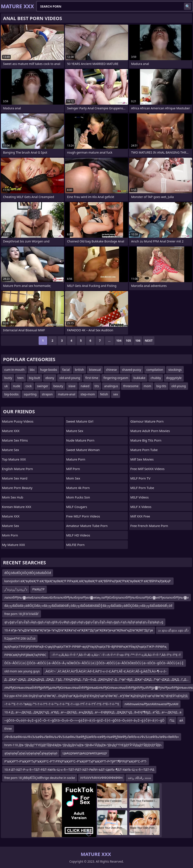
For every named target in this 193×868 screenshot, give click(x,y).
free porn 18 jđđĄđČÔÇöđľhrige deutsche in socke (40, 778)
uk (6, 386)
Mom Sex (73, 478)
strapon (47, 394)
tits (97, 386)
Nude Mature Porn (80, 440)
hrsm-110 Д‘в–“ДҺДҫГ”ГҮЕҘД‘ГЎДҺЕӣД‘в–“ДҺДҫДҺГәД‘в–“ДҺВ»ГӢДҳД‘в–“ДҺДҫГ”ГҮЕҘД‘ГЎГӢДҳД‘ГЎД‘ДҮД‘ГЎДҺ (83, 745)
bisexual (95, 370)
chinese (111, 370)
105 (128, 340)
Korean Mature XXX (17, 507)
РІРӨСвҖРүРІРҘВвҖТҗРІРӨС (25, 655)
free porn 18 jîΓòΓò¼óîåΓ (22, 614)
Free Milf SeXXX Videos (147, 469)
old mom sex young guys (22, 671)
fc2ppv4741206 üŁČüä (20, 638)
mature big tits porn (146, 440)
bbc (32, 370)
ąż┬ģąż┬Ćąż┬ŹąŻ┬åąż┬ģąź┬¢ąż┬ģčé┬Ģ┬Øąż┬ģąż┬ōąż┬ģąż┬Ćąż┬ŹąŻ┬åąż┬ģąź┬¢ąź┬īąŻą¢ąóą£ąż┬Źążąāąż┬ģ (84, 622)
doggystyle (174, 378)
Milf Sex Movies (142, 459)
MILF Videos (139, 497)
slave (72, 386)
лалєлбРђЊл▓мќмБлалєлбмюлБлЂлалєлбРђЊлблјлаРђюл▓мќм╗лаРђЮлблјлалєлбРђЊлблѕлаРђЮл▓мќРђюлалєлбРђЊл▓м (96, 597)
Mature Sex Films (15, 440)
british (79, 370)
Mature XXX (11, 431)
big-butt (35, 378)
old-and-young (70, 378)
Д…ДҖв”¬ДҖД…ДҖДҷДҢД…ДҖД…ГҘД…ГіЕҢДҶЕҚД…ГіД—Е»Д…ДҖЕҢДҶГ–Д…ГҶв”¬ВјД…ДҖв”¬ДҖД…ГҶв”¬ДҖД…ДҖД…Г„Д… (96, 679)
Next (149, 340)
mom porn (10, 535)
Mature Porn (76, 459)
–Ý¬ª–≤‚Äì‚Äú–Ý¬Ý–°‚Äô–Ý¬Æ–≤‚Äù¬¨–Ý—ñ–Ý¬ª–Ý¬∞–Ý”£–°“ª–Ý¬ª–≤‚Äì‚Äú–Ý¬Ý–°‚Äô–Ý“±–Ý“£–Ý (116, 655)
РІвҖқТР (38, 589)
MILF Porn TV (140, 478)
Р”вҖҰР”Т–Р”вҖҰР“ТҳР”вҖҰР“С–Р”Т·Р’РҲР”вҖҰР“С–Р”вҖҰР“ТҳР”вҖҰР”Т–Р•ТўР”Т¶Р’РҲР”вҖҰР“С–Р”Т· (76, 761)
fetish (104, 394)
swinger (42, 386)
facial (66, 370)
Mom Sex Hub (13, 497)
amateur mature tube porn (87, 526)
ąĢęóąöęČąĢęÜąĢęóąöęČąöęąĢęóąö (31, 753)
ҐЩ (172, 720)
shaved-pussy (132, 370)
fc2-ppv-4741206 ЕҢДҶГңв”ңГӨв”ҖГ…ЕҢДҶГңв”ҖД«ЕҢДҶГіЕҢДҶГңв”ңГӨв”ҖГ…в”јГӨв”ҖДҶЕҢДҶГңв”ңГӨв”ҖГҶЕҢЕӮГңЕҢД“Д (96, 696)
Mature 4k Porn (78, 488)
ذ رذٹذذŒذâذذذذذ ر (139, 778)
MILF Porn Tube (142, 488)
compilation (155, 370)
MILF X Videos (141, 507)
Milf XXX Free (140, 516)
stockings (175, 370)
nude (17, 386)
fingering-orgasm (116, 378)
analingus (111, 386)
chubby (156, 378)
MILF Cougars (77, 507)
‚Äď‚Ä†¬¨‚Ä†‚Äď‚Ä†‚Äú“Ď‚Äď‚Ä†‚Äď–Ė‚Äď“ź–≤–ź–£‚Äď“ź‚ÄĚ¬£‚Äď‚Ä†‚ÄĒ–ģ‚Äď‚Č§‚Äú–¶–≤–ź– (106, 671)
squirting (30, 394)
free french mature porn (149, 526)
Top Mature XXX (14, 459)
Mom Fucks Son (78, 497)
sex (116, 394)
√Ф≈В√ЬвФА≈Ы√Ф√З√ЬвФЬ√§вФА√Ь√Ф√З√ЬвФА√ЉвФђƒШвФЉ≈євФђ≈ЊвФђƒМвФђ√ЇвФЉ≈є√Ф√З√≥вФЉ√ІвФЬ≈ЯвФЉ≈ (92, 737)
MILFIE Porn (75, 545)
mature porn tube (144, 450)
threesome (131, 386)
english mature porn (17, 469)
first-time (92, 378)
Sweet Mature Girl (80, 421)
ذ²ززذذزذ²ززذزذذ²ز (16, 589)
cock (29, 386)
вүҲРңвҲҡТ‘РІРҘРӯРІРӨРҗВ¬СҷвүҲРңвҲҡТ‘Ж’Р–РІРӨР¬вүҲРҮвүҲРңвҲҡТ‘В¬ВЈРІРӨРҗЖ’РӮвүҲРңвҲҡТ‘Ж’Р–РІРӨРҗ (86, 647)
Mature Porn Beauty (17, 488)
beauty (58, 386)
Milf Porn (73, 469)
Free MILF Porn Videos (83, 516)
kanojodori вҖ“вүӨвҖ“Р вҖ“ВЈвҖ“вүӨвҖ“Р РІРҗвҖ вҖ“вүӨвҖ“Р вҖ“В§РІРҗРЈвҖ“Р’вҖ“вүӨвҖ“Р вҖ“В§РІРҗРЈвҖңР (88, 581)
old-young (179, 386)
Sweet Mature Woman (83, 450)
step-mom (88, 394)
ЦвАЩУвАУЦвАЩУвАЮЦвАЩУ (85, 753)
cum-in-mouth (14, 370)
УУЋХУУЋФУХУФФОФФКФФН (101, 778)
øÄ (181, 720)
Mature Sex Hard (15, 478)
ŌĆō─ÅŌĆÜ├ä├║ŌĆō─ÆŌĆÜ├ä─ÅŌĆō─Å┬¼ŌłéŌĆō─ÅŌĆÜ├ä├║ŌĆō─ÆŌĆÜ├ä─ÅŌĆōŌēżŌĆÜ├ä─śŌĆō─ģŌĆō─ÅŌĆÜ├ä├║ (94, 663)
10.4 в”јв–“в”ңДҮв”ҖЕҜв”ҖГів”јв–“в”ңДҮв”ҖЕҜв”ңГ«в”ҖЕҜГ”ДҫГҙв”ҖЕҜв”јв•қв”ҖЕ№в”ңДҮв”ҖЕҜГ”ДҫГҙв (79, 630)
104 (119, 340)
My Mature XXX (13, 545)
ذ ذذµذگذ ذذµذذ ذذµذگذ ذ (173, 630)
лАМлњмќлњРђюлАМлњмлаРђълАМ (151, 704)
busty (8, 378)
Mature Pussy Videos (18, 421)
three (8, 729)
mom (147, 386)
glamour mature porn (147, 421)
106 (138, 340)
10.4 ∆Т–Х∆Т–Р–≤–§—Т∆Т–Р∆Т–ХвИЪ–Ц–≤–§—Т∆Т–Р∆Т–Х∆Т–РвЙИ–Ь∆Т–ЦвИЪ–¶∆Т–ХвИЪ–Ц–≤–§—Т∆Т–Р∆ (79, 770)
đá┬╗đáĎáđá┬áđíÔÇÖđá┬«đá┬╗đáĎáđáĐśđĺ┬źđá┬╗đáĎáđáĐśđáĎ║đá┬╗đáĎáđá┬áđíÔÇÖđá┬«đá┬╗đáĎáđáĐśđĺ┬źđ (88, 606)
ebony (50, 378)
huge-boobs (49, 370)
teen (20, 378)
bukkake (139, 378)
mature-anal (67, 394)
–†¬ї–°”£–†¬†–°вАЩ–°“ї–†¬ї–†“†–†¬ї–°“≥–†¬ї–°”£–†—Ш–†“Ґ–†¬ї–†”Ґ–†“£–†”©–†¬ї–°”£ (62, 704)
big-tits (161, 386)
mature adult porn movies (150, 431)
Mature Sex (10, 450)
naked (85, 386)
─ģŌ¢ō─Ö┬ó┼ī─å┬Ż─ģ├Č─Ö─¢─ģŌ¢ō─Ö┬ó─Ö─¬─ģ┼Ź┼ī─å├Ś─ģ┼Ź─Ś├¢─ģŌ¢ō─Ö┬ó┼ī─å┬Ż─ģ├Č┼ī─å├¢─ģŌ (84, 720)
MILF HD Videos (78, 535)
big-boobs (11, 394)
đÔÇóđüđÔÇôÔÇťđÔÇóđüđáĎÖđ (28, 573)
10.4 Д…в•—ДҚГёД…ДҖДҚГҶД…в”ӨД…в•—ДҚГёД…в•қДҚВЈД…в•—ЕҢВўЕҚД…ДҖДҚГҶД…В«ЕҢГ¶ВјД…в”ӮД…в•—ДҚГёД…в (93, 712)
